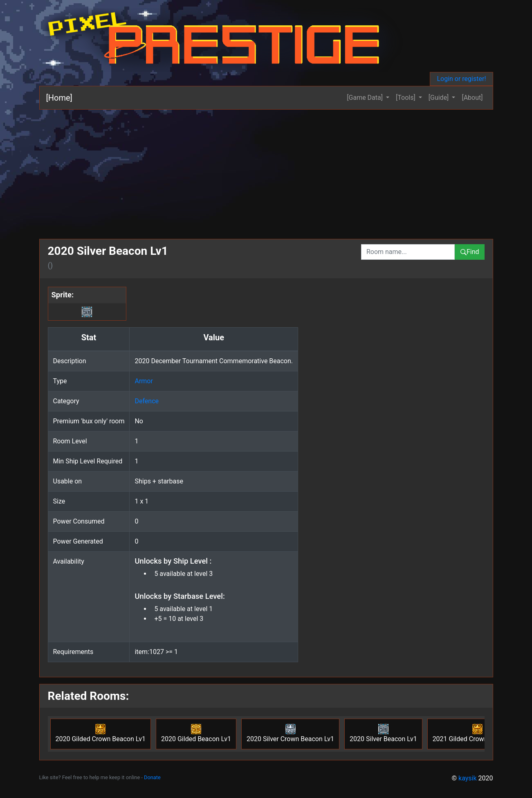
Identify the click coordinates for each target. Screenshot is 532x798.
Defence (147, 401)
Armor (144, 381)
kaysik (468, 778)
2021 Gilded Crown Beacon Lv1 (478, 733)
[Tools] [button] (406, 98)
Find (470, 252)
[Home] (59, 98)
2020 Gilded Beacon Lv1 (196, 733)
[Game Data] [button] (366, 98)
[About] (472, 98)
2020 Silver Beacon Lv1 (383, 733)
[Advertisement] (266, 171)
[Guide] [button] (440, 98)
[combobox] (408, 252)
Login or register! (461, 79)
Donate (152, 777)
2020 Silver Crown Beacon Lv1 (290, 733)
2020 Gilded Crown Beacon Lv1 (101, 733)
